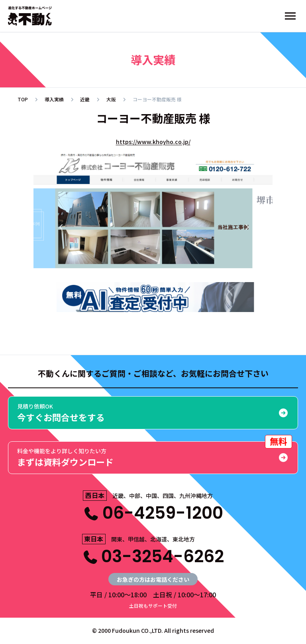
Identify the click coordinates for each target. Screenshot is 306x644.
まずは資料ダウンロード (155, 455)
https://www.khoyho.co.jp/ (153, 142)
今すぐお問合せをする (153, 413)
